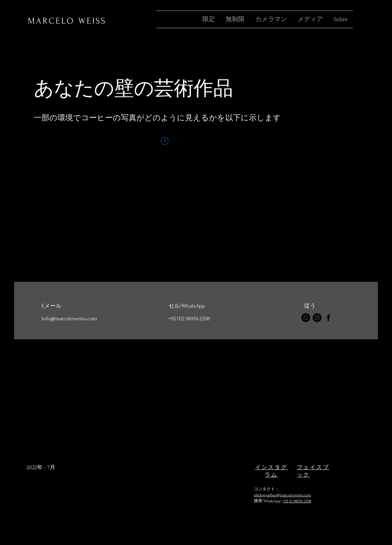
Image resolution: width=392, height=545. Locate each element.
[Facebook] (328, 318)
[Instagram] (317, 318)
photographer (265, 495)
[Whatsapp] (306, 318)
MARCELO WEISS (67, 21)
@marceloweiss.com (294, 495)
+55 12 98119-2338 (297, 501)
